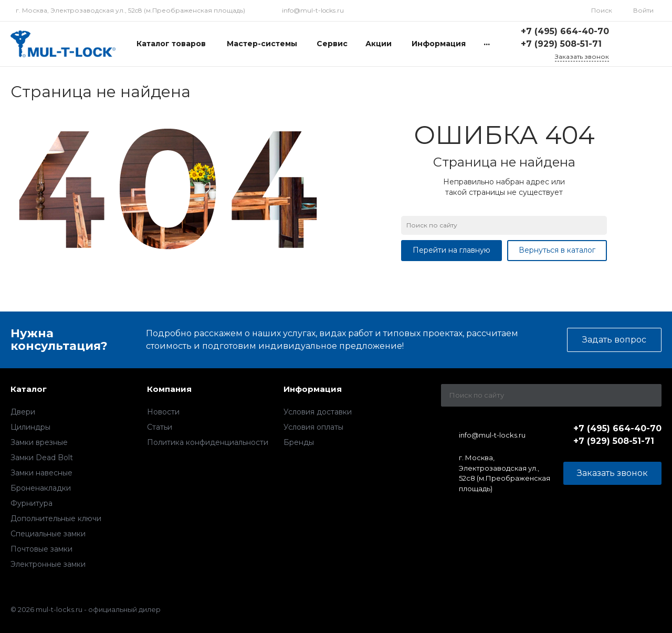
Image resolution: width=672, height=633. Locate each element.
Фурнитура (31, 503)
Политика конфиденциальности (208, 442)
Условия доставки (318, 412)
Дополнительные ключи (56, 518)
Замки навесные (41, 473)
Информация (313, 389)
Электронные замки (48, 564)
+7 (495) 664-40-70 (565, 31)
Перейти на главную (451, 250)
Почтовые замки (41, 549)
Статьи (160, 427)
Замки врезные (39, 442)
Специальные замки (48, 534)
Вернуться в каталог (557, 250)
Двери (23, 412)
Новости (163, 412)
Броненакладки (41, 488)
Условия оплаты (313, 427)
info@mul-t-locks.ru (313, 10)
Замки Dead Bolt (42, 458)
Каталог (29, 389)
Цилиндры (30, 427)
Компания (169, 389)
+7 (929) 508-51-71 (561, 44)
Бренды (299, 442)
